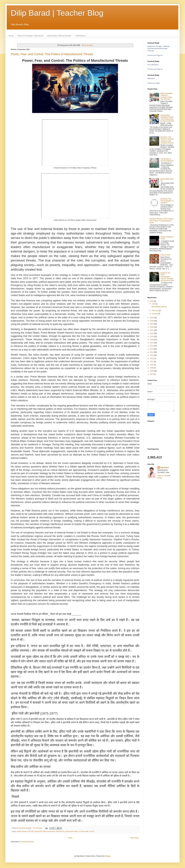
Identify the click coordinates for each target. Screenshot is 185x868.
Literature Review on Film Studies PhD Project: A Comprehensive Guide (161, 221)
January (155, 314)
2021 (152, 330)
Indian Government (49, 831)
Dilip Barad (151, 78)
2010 (152, 365)
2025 (152, 318)
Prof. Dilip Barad (153, 65)
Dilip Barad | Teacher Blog (57, 13)
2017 (152, 343)
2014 (152, 352)
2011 (152, 362)
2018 (152, 340)
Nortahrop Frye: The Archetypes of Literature (167, 201)
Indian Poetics (165, 255)
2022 (152, 327)
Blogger (108, 856)
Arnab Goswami (22, 831)
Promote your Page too (155, 55)
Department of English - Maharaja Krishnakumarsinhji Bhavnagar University (158, 49)
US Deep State (84, 831)
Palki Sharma (60, 831)
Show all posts (87, 45)
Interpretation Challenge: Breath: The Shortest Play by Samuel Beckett (167, 118)
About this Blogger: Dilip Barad (30, 36)
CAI (29, 831)
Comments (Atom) (27, 842)
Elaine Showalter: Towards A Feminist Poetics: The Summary (167, 96)
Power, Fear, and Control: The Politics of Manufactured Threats (52, 54)
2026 (152, 301)
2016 (152, 346)
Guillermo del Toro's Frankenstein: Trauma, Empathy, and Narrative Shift (167, 277)
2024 (152, 321)
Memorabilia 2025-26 (159, 307)
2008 (152, 371)
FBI (32, 831)
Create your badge (154, 83)
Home (11, 36)
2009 (152, 368)
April (154, 304)
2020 (152, 333)
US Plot (92, 831)
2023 (152, 324)
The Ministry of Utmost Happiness (167, 160)
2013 (152, 355)
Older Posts (135, 838)
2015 (152, 349)
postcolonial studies (72, 831)
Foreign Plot (38, 831)
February (155, 311)
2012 (152, 358)
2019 (152, 336)
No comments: (38, 828)
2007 (152, 374)
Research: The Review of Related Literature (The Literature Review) (167, 140)
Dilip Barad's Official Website (59, 36)
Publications (80, 36)
